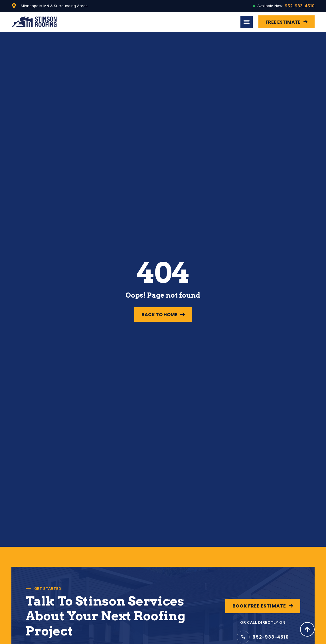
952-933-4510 (300, 6)
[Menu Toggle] (247, 22)
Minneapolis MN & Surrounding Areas (54, 6)
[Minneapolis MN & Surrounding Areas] (14, 6)
